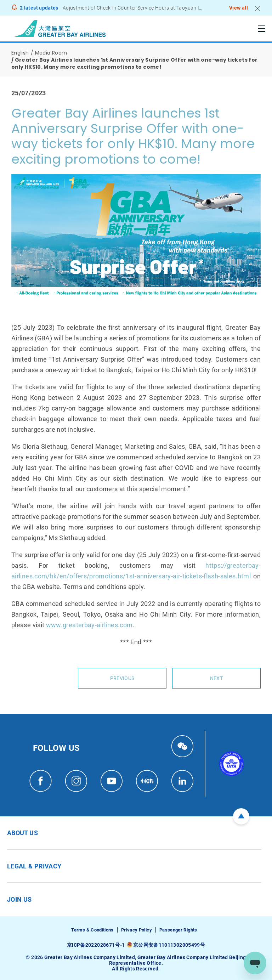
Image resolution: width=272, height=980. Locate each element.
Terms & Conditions (92, 930)
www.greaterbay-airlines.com (89, 625)
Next (216, 678)
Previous (122, 678)
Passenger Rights (178, 930)
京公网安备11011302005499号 (169, 945)
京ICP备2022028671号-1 (96, 945)
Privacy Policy (137, 930)
